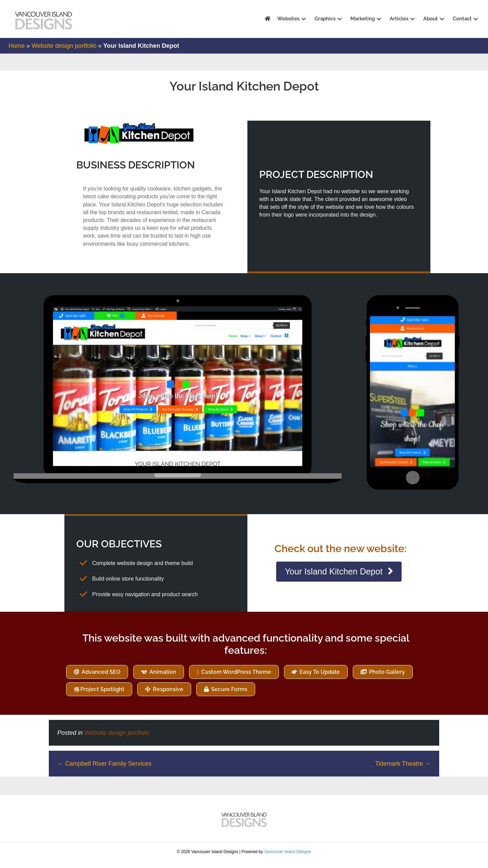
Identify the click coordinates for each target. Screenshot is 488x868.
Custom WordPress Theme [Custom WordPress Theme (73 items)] (236, 678)
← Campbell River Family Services (104, 770)
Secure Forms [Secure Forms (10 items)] (229, 696)
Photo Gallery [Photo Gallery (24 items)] (386, 678)
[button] (302, 19)
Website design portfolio (64, 52)
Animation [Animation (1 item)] (162, 678)
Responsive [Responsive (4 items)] (167, 696)
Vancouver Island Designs (288, 858)
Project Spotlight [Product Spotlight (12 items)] (102, 696)
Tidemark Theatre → (403, 770)
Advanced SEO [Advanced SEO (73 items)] (100, 678)
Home (17, 52)
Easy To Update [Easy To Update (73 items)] (319, 678)
